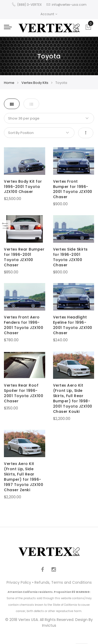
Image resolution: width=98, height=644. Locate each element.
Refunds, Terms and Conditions (63, 582)
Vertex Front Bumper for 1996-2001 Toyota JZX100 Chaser (73, 189)
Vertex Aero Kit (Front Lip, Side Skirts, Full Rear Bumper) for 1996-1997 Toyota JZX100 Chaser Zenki (24, 477)
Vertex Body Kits (35, 83)
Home (9, 83)
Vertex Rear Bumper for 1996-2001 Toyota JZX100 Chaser (24, 257)
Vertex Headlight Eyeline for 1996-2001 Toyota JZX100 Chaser (73, 325)
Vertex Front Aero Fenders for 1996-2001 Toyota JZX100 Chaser (24, 325)
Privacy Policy (19, 582)
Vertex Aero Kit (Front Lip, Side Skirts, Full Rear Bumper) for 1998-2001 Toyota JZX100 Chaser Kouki (73, 398)
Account (49, 14)
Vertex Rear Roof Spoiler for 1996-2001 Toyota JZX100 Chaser (24, 393)
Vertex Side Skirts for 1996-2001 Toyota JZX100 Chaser (70, 257)
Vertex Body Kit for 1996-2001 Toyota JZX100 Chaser (23, 187)
